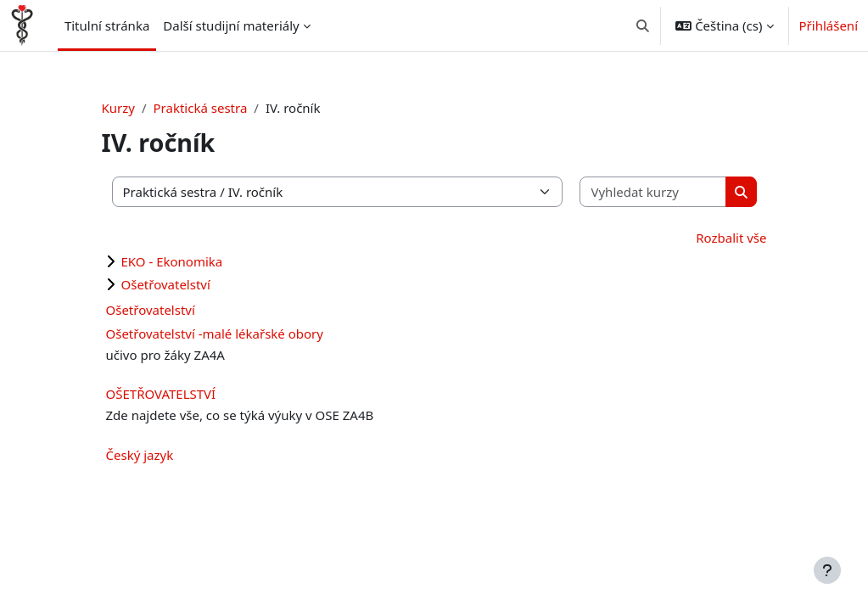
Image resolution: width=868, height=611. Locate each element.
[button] (643, 25)
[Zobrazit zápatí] (827, 570)
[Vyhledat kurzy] (653, 192)
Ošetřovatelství (166, 284)
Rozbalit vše (731, 238)
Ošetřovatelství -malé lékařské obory (215, 334)
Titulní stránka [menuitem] (107, 25)
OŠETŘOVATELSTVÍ (161, 394)
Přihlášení (829, 25)
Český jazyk (140, 455)
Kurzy (118, 108)
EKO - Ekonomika (172, 261)
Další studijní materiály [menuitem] (231, 25)
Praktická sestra (201, 108)
